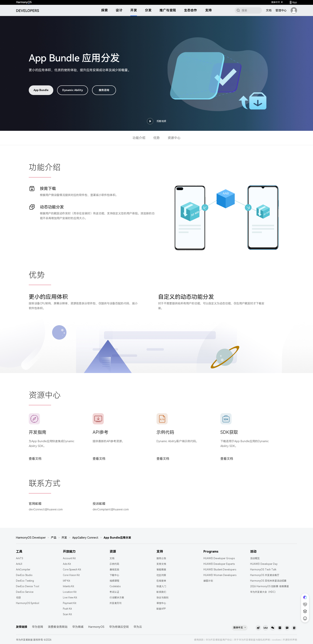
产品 (54, 538)
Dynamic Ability (73, 90)
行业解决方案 (117, 598)
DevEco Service (25, 592)
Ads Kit (67, 564)
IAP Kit (66, 581)
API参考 (101, 432)
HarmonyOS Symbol (28, 603)
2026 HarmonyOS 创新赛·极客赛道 (269, 586)
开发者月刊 (116, 603)
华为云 (138, 627)
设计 (119, 10)
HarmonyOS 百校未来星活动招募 (268, 581)
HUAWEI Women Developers (220, 575)
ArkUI (19, 564)
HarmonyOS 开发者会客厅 (265, 575)
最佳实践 (114, 570)
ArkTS (19, 558)
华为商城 (78, 627)
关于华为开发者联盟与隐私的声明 (252, 640)
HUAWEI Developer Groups (219, 558)
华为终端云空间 (119, 627)
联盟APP (161, 609)
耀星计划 (208, 581)
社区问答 (161, 575)
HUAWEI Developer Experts (219, 564)
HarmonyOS (96, 627)
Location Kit (70, 592)
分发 (148, 10)
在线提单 (161, 581)
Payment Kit (70, 603)
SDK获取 (229, 432)
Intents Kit (68, 586)
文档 (269, 10)
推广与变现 (168, 10)
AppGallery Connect (85, 538)
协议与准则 (162, 598)
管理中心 (281, 10)
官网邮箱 (35, 504)
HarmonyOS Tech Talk (263, 570)
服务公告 (161, 558)
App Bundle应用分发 (117, 538)
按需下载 (48, 189)
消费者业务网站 (58, 627)
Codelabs (115, 586)
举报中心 (161, 603)
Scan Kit (67, 614)
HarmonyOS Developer (31, 538)
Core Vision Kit (71, 575)
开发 (134, 10)
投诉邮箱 (99, 504)
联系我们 (161, 592)
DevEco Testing (25, 581)
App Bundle (41, 90)
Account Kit (69, 558)
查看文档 (35, 459)
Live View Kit (70, 598)
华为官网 (38, 627)
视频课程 (114, 581)
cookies (276, 640)
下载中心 (114, 575)
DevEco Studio (24, 575)
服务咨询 (104, 90)
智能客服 (161, 570)
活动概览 (255, 558)
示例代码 (165, 432)
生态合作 (191, 10)
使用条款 (199, 640)
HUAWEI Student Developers (220, 570)
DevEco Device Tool (28, 586)
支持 (209, 10)
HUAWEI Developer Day (264, 564)
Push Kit (67, 609)
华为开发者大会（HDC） (263, 592)
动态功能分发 (52, 207)
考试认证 (114, 592)
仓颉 (18, 598)
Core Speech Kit (72, 570)
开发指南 (38, 432)
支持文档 (161, 564)
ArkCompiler (23, 570)
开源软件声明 (290, 640)
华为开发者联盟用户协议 (219, 640)
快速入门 (161, 586)
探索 (104, 10)
